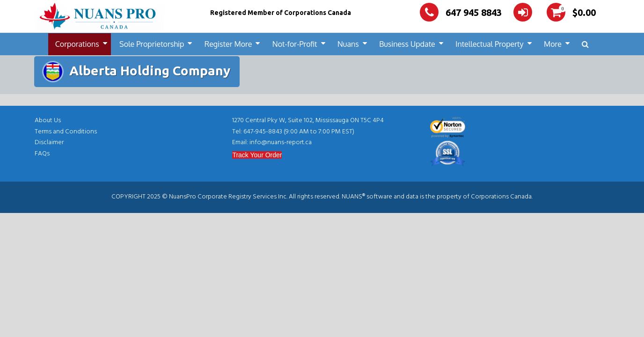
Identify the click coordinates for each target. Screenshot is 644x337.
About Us (48, 121)
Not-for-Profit (295, 44)
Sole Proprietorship (152, 44)
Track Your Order (257, 155)
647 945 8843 (461, 12)
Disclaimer (49, 143)
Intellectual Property (489, 44)
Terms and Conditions (66, 132)
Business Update (407, 44)
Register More (228, 44)
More (553, 44)
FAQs (42, 154)
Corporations (77, 44)
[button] (585, 44)
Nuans (348, 44)
